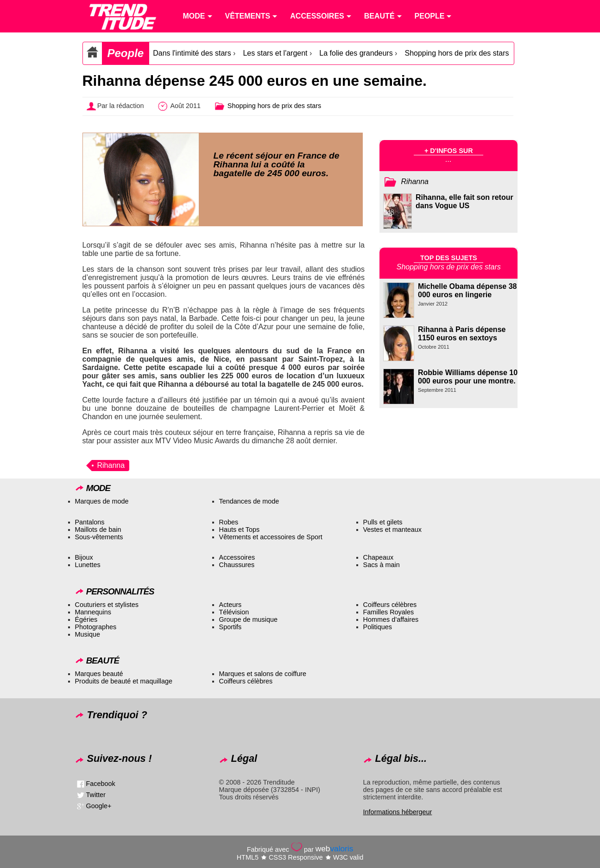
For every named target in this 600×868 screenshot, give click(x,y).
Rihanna (111, 465)
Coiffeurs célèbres (390, 605)
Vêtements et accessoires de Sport (271, 537)
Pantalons (90, 522)
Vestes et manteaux (392, 530)
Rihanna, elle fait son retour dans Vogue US (464, 201)
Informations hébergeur (398, 812)
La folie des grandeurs (356, 53)
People (126, 53)
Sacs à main (382, 565)
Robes (229, 522)
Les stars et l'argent (275, 53)
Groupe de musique (248, 619)
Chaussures (237, 565)
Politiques (378, 627)
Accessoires (237, 557)
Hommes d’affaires (391, 619)
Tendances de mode (249, 501)
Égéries (86, 619)
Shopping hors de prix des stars (457, 53)
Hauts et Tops (240, 530)
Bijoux (84, 557)
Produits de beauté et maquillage (124, 681)
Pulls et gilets (383, 522)
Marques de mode (102, 501)
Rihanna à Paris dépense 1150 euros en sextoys (462, 334)
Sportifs (231, 627)
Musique (88, 634)
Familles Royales (389, 612)
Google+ (99, 806)
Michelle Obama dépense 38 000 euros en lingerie (467, 290)
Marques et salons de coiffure (263, 674)
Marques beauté (99, 674)
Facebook (101, 784)
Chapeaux (379, 557)
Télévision (234, 612)
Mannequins (93, 612)
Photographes (96, 627)
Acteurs (231, 605)
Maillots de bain (98, 530)
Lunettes (88, 565)
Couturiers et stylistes (107, 605)
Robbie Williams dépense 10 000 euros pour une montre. (468, 377)
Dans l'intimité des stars (192, 53)
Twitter (96, 795)
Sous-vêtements (99, 537)
